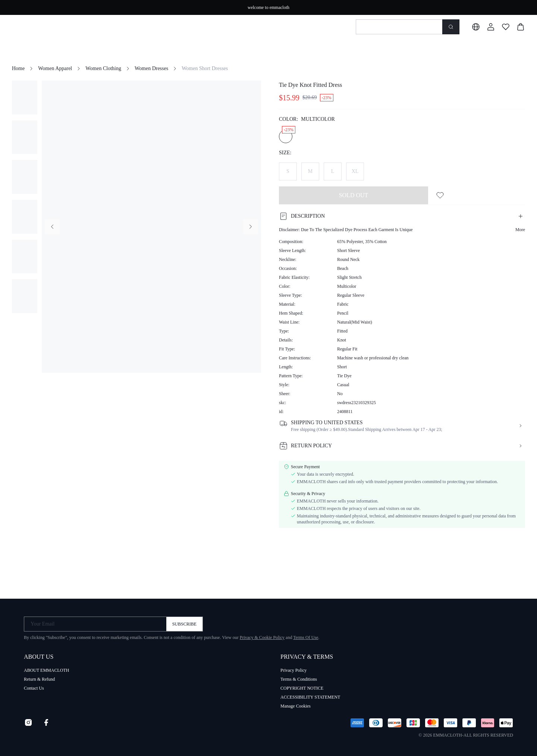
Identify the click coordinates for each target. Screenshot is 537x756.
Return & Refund (39, 679)
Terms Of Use (306, 637)
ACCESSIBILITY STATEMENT (310, 697)
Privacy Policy (293, 670)
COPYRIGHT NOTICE (302, 688)
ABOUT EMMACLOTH (46, 670)
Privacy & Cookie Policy (262, 637)
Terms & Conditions (299, 679)
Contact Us (34, 688)
